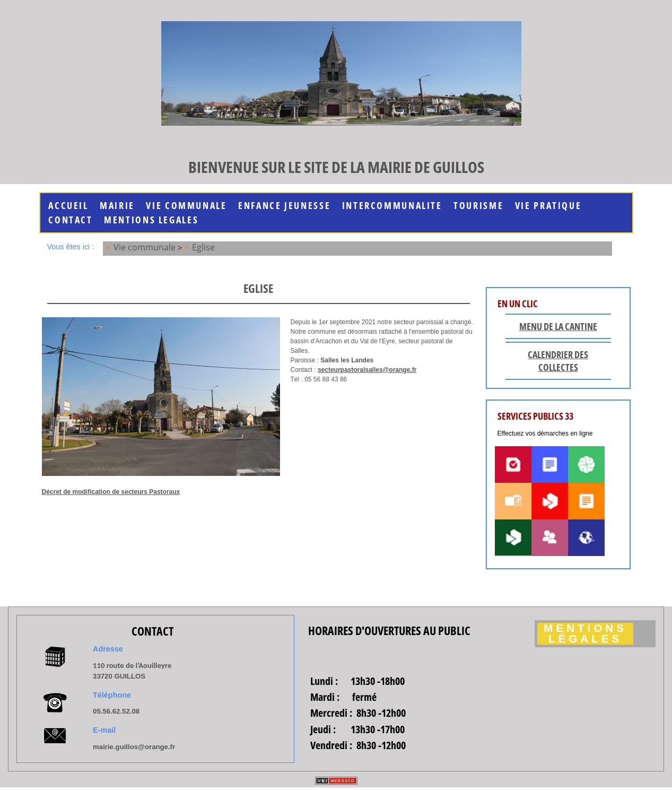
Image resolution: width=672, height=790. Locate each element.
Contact (70, 220)
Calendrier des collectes (558, 361)
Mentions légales (585, 634)
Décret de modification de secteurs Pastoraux (111, 492)
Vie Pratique (548, 206)
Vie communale (186, 206)
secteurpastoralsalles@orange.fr (367, 370)
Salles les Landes (347, 360)
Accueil (68, 206)
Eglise (203, 247)
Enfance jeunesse (284, 206)
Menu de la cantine (558, 326)
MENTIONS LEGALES (151, 220)
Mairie (117, 206)
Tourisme (478, 206)
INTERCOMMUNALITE (392, 206)
